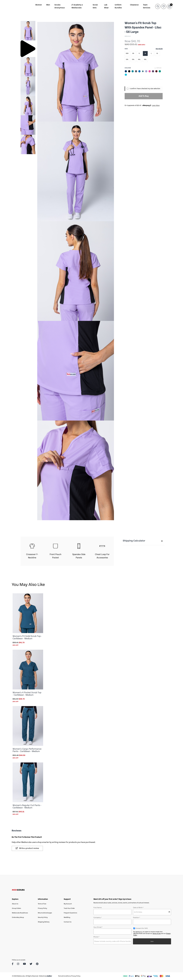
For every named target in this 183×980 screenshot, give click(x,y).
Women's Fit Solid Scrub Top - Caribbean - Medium (27, 637)
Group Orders (16, 908)
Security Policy (43, 917)
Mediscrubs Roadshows (20, 913)
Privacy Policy (42, 908)
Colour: (128, 68)
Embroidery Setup (18, 917)
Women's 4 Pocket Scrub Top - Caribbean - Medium (27, 694)
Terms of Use (42, 904)
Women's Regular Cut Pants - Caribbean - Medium (27, 806)
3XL (133, 59)
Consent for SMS (141, 928)
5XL (145, 59)
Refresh (158, 68)
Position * (136, 917)
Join (152, 941)
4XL (139, 59)
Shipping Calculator (143, 541)
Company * (98, 917)
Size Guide (159, 49)
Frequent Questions (70, 913)
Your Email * (98, 927)
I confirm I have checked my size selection (145, 89)
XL (157, 53)
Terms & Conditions (65, 976)
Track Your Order (69, 908)
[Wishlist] (164, 6)
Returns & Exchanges (45, 913)
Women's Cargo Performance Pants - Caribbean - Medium (27, 750)
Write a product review (27, 848)
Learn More (156, 105)
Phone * (96, 937)
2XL (127, 59)
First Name (98, 907)
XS (133, 53)
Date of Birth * (138, 907)
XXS (127, 53)
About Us (15, 904)
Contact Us (68, 922)
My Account (68, 904)
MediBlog (67, 917)
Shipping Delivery (44, 922)
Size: (126, 49)
